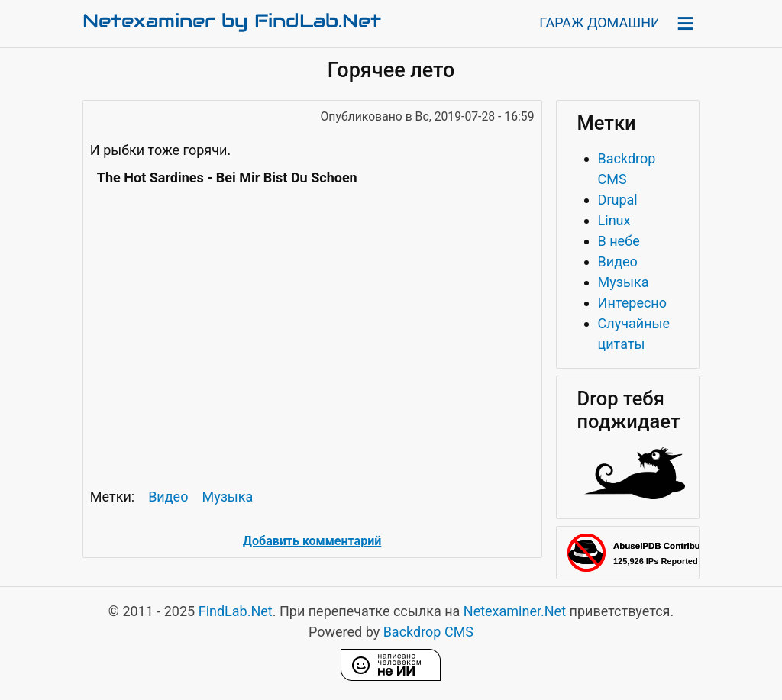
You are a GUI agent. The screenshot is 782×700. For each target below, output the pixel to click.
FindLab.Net (236, 611)
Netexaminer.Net (515, 611)
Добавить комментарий (312, 541)
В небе (619, 241)
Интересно (632, 303)
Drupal (618, 200)
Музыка (227, 497)
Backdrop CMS (428, 632)
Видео (168, 497)
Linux (614, 220)
